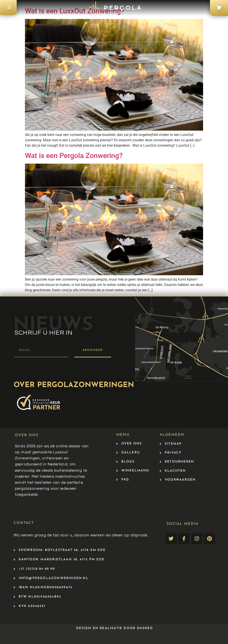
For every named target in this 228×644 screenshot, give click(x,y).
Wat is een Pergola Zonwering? (74, 156)
